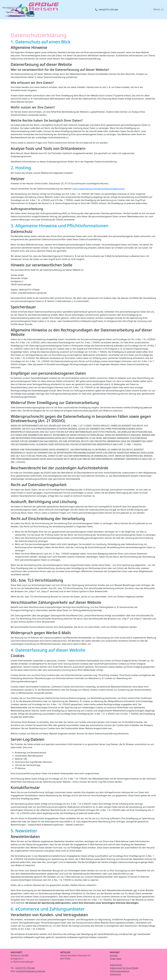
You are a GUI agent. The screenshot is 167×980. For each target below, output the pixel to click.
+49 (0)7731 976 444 (25, 968)
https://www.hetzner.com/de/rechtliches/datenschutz (99, 189)
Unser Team (116, 959)
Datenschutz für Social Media (124, 968)
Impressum (115, 974)
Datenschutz (116, 965)
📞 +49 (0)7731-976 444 (107, 10)
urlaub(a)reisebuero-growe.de (31, 971)
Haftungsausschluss (120, 971)
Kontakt (114, 955)
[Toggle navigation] (158, 10)
